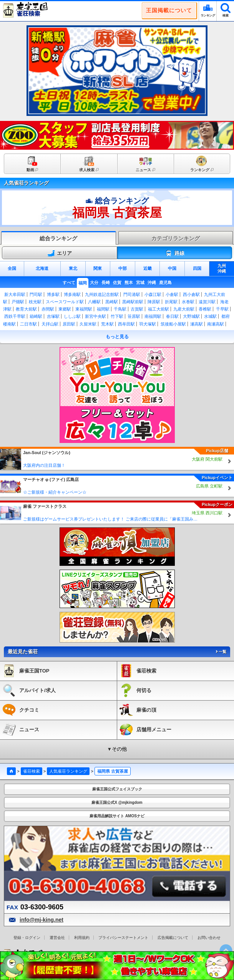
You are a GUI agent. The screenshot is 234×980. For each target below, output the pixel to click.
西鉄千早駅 (15, 316)
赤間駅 (48, 309)
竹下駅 (117, 316)
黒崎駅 (112, 302)
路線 (175, 253)
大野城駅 (191, 316)
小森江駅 (153, 294)
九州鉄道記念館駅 (102, 294)
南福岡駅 (153, 316)
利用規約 (82, 938)
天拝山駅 (50, 324)
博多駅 (53, 294)
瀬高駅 (197, 324)
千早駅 (222, 309)
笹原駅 (134, 316)
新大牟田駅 (15, 294)
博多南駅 (72, 294)
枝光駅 (35, 302)
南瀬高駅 (216, 324)
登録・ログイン (27, 938)
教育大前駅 (26, 309)
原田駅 (69, 324)
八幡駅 (94, 302)
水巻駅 (188, 302)
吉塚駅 (53, 316)
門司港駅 (132, 294)
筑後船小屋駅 (173, 324)
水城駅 (210, 316)
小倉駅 (172, 294)
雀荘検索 (32, 771)
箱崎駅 (36, 316)
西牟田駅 (126, 324)
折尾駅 (171, 302)
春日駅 (172, 316)
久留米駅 (88, 324)
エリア (60, 253)
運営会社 (57, 938)
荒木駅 (107, 324)
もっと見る (117, 337)
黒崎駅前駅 (133, 302)
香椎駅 (205, 309)
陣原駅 (154, 302)
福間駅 (103, 309)
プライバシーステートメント (123, 938)
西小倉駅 (191, 294)
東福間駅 (84, 309)
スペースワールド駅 (65, 302)
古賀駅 (137, 309)
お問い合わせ (209, 938)
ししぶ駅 (72, 316)
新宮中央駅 (95, 316)
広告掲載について (173, 938)
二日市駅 (28, 324)
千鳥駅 (120, 309)
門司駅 (36, 294)
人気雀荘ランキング (68, 771)
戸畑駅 (18, 302)
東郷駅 (65, 309)
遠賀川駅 (207, 302)
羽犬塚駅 (148, 324)
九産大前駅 (184, 309)
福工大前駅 (158, 309)
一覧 (221, 652)
